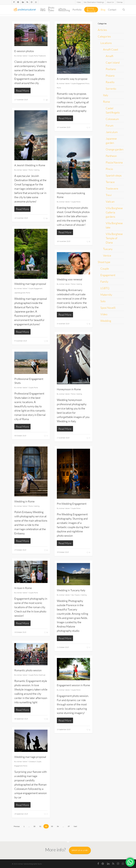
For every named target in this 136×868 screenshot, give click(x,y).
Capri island (113, 62)
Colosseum (32, 762)
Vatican (110, 202)
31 (40, 826)
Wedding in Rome (24, 501)
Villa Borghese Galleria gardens (114, 212)
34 (58, 826)
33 (52, 826)
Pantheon (111, 156)
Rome (36, 56)
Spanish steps (114, 175)
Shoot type (42, 675)
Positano (111, 69)
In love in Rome (23, 588)
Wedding (36, 170)
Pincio (87, 83)
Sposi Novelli (108, 308)
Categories (104, 36)
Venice (107, 255)
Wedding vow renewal (70, 279)
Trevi (109, 195)
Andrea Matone (22, 56)
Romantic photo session (28, 670)
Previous (17, 826)
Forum (110, 125)
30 (34, 826)
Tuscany (77, 595)
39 (69, 826)
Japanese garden (20, 293)
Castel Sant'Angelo (113, 110)
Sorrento (111, 89)
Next (75, 826)
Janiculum (112, 132)
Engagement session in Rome (73, 685)
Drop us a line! (80, 850)
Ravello (110, 82)
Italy (73, 595)
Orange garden (115, 149)
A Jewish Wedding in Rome (30, 165)
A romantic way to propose (72, 79)
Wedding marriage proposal (30, 284)
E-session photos (24, 51)
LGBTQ (105, 288)
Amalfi (110, 56)
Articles (102, 30)
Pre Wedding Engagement (72, 504)
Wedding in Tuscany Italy (71, 590)
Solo (103, 301)
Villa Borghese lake (114, 225)
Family (104, 282)
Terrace (110, 182)
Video (104, 314)
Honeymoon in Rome (69, 389)
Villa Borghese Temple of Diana (114, 238)
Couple (31, 56)
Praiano (110, 76)
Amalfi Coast (111, 49)
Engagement (81, 83)
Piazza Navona (114, 162)
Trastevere (42, 56)
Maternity (106, 295)
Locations (106, 43)
